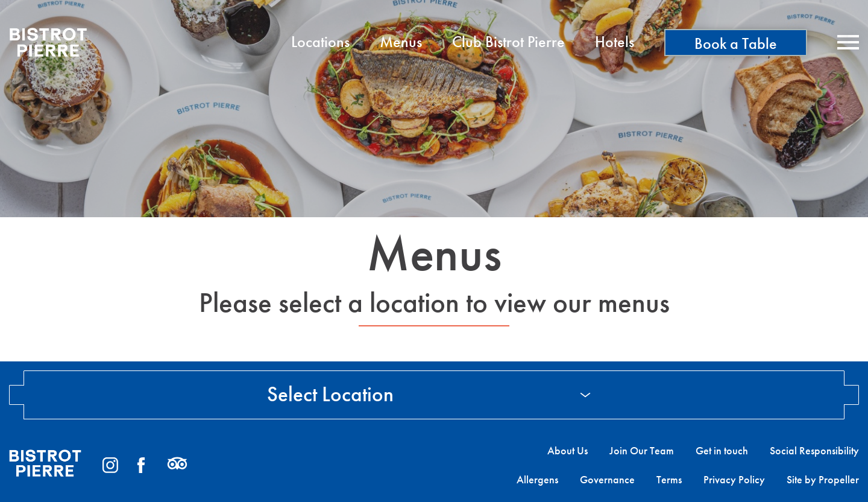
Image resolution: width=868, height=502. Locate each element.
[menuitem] (320, 43)
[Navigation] (848, 42)
